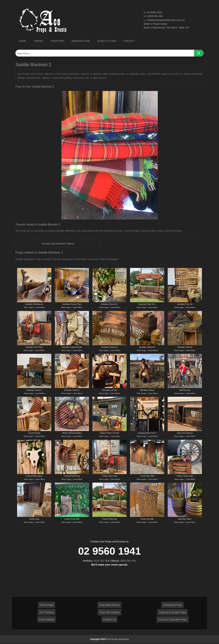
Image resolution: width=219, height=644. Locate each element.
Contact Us (109, 620)
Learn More (40, 308)
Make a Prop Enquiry (156, 24)
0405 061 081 (156, 16)
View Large (29, 308)
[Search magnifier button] (199, 53)
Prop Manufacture (109, 605)
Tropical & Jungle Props (173, 613)
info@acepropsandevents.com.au (166, 20)
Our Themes (46, 613)
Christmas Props (173, 605)
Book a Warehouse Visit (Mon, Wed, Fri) (167, 28)
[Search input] (105, 53)
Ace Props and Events (118, 640)
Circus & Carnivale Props (172, 620)
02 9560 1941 (155, 12)
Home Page (46, 605)
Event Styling (47, 620)
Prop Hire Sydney (109, 613)
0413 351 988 (102, 561)
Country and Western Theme (58, 244)
